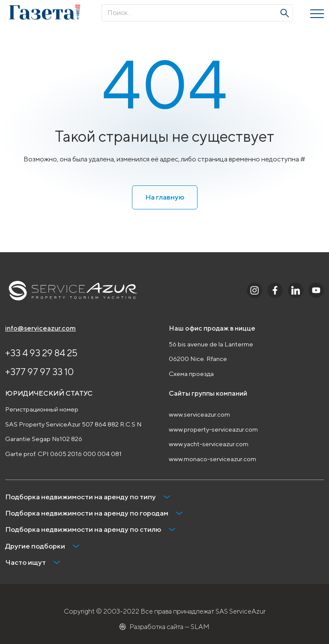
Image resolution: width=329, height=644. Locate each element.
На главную (165, 197)
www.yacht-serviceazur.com (209, 444)
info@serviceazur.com (40, 328)
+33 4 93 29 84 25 (41, 353)
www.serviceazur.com (199, 414)
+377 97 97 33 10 (39, 372)
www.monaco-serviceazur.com (212, 459)
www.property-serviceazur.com (213, 429)
